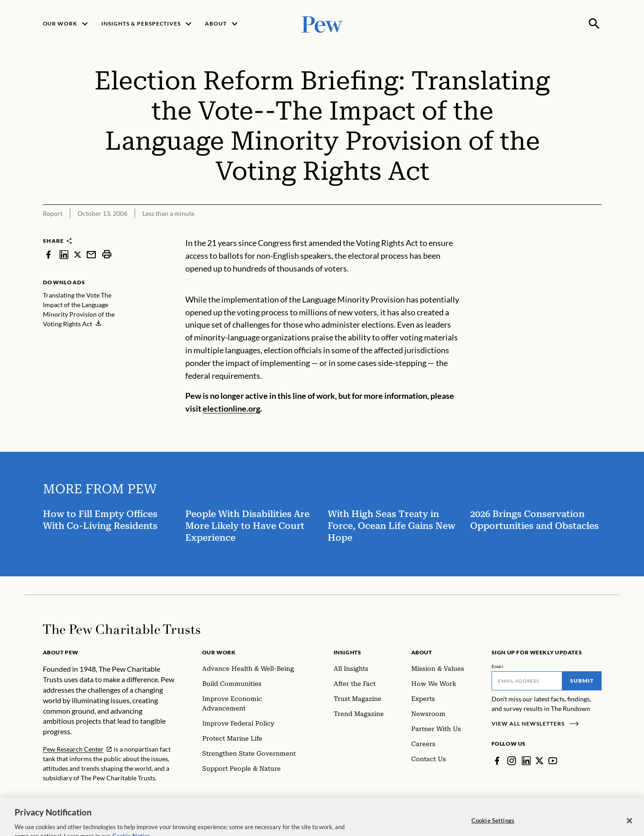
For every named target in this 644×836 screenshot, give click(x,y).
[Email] (527, 681)
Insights (348, 652)
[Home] (122, 629)
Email (498, 666)
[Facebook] (497, 761)
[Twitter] (539, 761)
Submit (582, 681)
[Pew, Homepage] (322, 24)
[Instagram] (512, 761)
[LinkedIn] (526, 761)
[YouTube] (553, 761)
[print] (107, 254)
